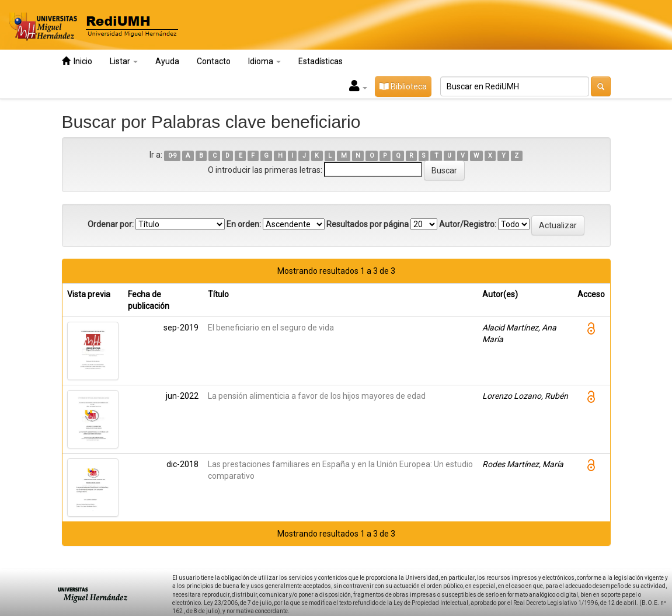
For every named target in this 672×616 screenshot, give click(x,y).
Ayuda (167, 61)
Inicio (77, 61)
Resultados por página (368, 224)
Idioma (264, 61)
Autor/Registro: (468, 224)
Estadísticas (321, 61)
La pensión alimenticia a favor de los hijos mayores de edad (317, 396)
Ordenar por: (111, 224)
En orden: (244, 224)
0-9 (173, 156)
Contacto (214, 61)
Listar (124, 61)
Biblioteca (403, 86)
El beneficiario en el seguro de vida (271, 328)
